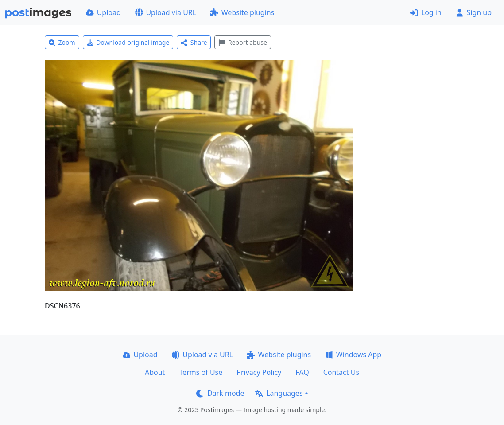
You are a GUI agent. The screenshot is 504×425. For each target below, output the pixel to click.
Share (194, 42)
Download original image (128, 42)
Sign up (474, 12)
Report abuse (242, 42)
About (155, 372)
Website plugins (242, 12)
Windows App (353, 355)
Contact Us (341, 372)
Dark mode (220, 393)
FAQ (302, 372)
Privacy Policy (259, 372)
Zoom (62, 42)
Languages (279, 393)
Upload (103, 12)
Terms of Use (201, 372)
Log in (426, 12)
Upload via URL (166, 12)
